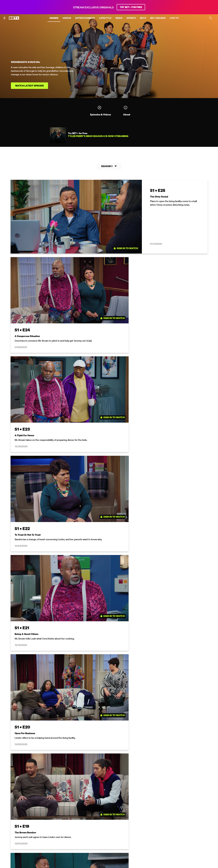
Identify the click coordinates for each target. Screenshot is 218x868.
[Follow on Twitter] (117, 742)
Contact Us (108, 832)
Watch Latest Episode (29, 86)
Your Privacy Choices (72, 827)
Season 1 (109, 167)
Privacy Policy (163, 780)
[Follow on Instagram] (109, 742)
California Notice (97, 827)
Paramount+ (125, 832)
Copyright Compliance (148, 827)
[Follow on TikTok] (121, 841)
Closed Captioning (121, 827)
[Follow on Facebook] (101, 742)
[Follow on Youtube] (113, 841)
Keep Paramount (188, 827)
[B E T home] (14, 20)
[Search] (211, 18)
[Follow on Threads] (129, 841)
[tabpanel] (109, 437)
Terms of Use (131, 780)
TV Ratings (92, 832)
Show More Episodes (109, 697)
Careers (170, 827)
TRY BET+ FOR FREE (131, 7)
